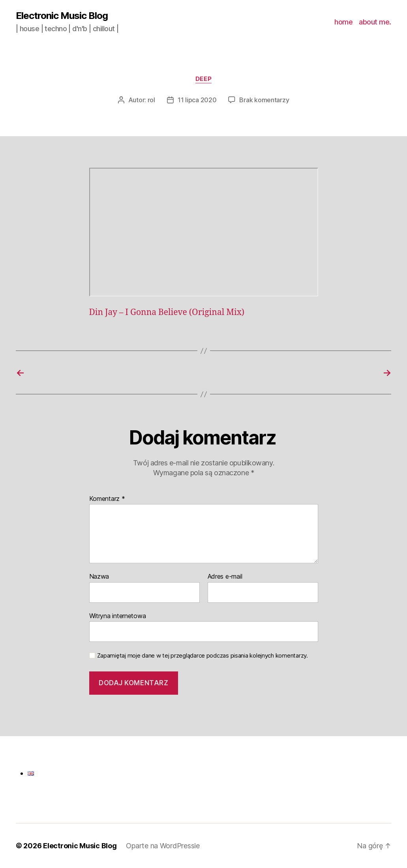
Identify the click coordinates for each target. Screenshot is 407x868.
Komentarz (107, 499)
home (343, 22)
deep (203, 79)
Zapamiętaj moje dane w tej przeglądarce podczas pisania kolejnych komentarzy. (203, 656)
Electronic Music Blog (62, 16)
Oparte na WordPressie (163, 846)
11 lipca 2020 (197, 100)
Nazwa (99, 577)
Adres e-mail (225, 577)
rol (151, 100)
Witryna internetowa (118, 616)
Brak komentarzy (264, 100)
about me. (375, 22)
